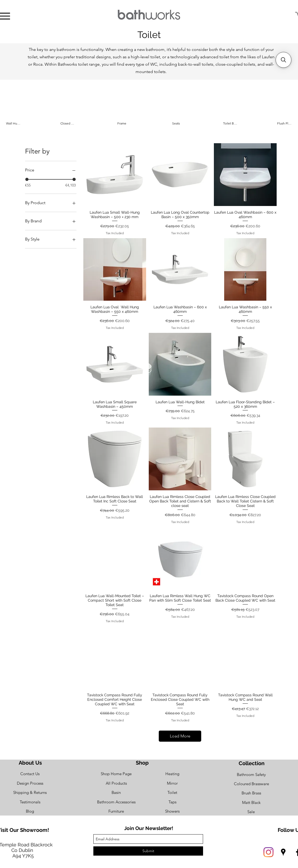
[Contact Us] (30, 774)
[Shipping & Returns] (30, 792)
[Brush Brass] (251, 793)
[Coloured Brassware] (251, 784)
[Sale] (251, 812)
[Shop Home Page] (116, 774)
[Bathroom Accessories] (116, 802)
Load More (180, 736)
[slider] (27, 179)
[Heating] (172, 774)
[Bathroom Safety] (251, 775)
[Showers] (172, 811)
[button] (283, 60)
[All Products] (116, 783)
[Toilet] (172, 792)
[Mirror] (172, 783)
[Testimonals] (30, 802)
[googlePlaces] (283, 852)
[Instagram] (268, 852)
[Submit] (148, 851)
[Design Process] (30, 783)
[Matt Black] (251, 802)
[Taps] (172, 802)
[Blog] (30, 811)
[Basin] (116, 792)
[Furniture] (116, 811)
